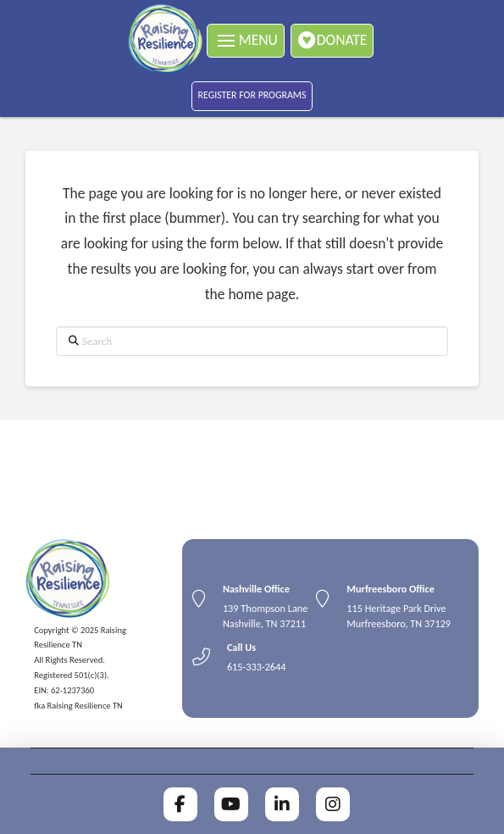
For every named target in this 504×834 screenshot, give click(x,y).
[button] (246, 41)
